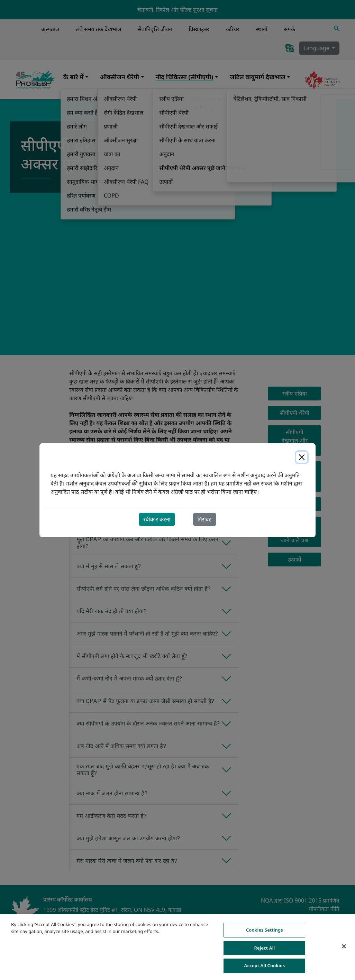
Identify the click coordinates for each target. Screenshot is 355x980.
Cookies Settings (265, 934)
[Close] (302, 457)
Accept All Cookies (265, 970)
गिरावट (205, 519)
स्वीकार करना (157, 519)
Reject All (264, 952)
